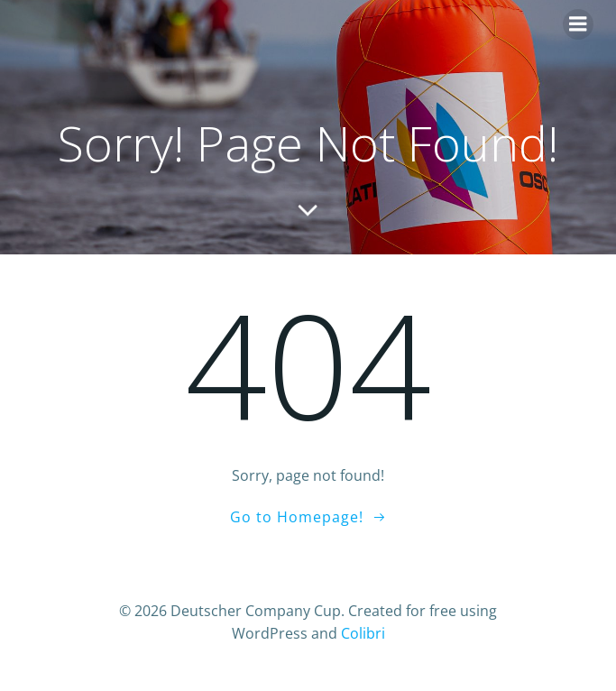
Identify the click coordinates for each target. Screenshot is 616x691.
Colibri (363, 633)
